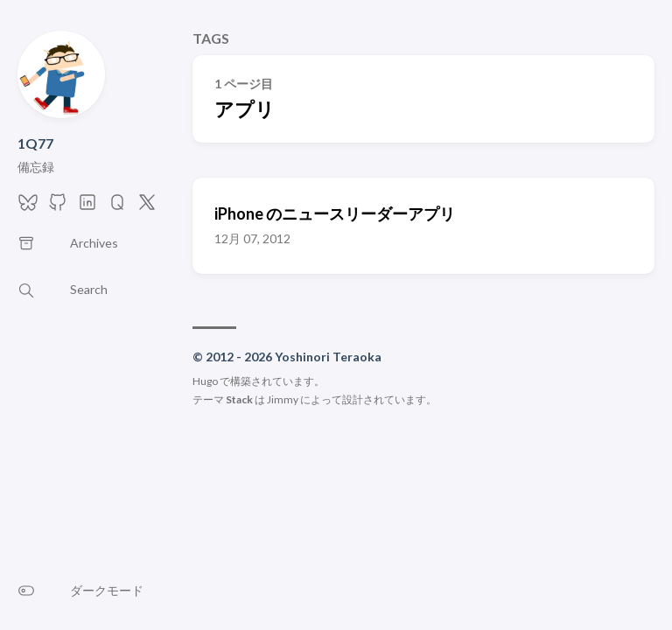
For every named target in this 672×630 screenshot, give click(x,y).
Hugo (205, 381)
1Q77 (35, 143)
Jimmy (283, 399)
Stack (239, 399)
